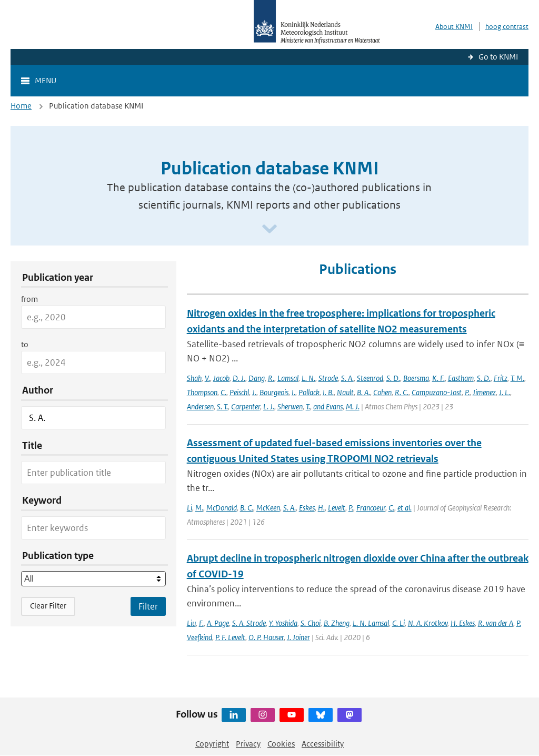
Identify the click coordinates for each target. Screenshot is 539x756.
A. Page (218, 623)
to (25, 344)
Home (21, 106)
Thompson (202, 392)
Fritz (501, 378)
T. (308, 406)
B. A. (363, 392)
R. (271, 378)
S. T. (222, 406)
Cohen (382, 392)
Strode (328, 378)
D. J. (239, 378)
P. (467, 392)
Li (189, 508)
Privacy (248, 744)
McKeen (268, 508)
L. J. (269, 406)
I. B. (328, 392)
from (29, 299)
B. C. (247, 508)
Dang (257, 378)
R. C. (402, 392)
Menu (46, 80)
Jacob (221, 378)
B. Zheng (337, 623)
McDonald (222, 508)
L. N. (308, 378)
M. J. (353, 406)
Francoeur (371, 508)
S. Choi (311, 623)
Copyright (212, 744)
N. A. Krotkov (428, 623)
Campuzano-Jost (437, 392)
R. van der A (496, 623)
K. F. (438, 378)
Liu (191, 623)
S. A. (347, 378)
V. (207, 378)
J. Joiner (298, 637)
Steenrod (370, 378)
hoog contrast (507, 27)
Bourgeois (274, 392)
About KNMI (454, 27)
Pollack (309, 392)
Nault (345, 392)
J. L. (505, 392)
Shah (194, 378)
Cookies (281, 744)
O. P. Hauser (266, 637)
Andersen (200, 406)
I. (293, 392)
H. (321, 508)
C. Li (398, 623)
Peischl (239, 392)
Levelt (337, 508)
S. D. (393, 378)
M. (199, 508)
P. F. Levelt (230, 637)
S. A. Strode (249, 623)
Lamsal (288, 378)
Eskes (307, 508)
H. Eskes (463, 623)
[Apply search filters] (148, 606)
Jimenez (484, 392)
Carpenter (246, 406)
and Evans (328, 406)
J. (254, 392)
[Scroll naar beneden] (269, 229)
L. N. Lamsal (371, 623)
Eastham (461, 378)
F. (201, 623)
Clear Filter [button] (48, 606)
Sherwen (290, 406)
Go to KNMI (498, 57)
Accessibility (323, 744)
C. (223, 392)
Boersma (416, 378)
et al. (405, 508)
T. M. (517, 378)
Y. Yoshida (283, 623)
